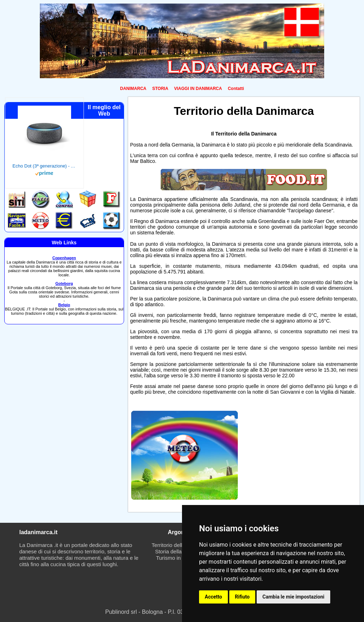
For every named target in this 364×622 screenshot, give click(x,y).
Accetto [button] (213, 597)
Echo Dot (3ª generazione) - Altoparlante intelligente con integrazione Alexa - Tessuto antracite (44, 166)
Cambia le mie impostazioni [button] (293, 597)
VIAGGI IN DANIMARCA (198, 89)
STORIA (160, 89)
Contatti (236, 89)
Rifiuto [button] (242, 597)
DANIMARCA (133, 89)
